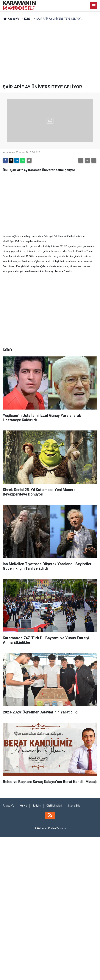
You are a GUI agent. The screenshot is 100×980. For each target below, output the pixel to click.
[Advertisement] (50, 53)
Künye (23, 806)
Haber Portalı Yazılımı (53, 828)
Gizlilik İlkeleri (54, 806)
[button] (81, 160)
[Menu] (93, 6)
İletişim (37, 806)
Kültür (28, 19)
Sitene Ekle (74, 806)
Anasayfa (11, 19)
